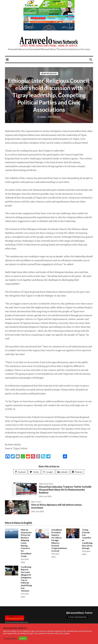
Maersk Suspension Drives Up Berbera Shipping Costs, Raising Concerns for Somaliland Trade (26, 543)
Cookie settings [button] (10, 638)
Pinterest (77, 472)
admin (42, 117)
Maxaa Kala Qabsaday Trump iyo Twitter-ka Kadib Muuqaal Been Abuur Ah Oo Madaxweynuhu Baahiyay (65, 490)
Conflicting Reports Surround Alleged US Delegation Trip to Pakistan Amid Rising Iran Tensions (26, 579)
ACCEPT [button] (23, 638)
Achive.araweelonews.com (17, 622)
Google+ (48, 472)
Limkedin (63, 472)
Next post (36, 502)
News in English (49, 73)
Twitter (34, 472)
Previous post (46, 484)
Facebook (20, 472)
